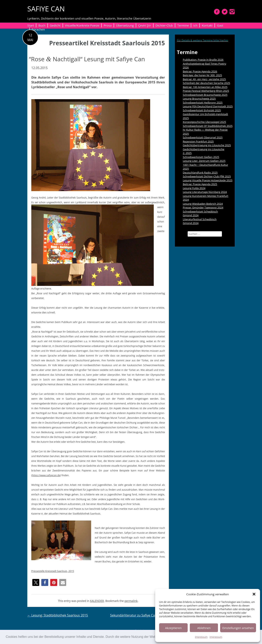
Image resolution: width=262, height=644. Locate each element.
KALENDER (97, 601)
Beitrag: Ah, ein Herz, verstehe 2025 (204, 79)
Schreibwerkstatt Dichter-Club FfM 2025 (207, 176)
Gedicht (55, 25)
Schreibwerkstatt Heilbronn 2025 (203, 103)
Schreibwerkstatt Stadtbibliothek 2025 (208, 126)
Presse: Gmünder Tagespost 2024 (203, 207)
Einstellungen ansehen (238, 628)
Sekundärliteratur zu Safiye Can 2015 (139, 615)
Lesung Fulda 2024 (194, 188)
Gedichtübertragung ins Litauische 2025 (207, 145)
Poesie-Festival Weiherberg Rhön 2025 (206, 91)
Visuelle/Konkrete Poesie (82, 25)
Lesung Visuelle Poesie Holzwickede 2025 (208, 180)
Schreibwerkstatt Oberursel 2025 (203, 137)
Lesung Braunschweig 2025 (199, 99)
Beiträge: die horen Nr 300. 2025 (202, 75)
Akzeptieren (173, 628)
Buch (42, 25)
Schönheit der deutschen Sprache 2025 (206, 83)
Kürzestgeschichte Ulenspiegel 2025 (204, 122)
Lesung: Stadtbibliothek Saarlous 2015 (58, 615)
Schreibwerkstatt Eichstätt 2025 (202, 110)
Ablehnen (204, 628)
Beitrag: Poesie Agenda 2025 (200, 184)
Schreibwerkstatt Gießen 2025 (201, 157)
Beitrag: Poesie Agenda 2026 (200, 71)
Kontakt (207, 25)
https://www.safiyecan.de (46, 475)
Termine (183, 25)
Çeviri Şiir (145, 25)
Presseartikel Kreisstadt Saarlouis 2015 (107, 43)
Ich (195, 25)
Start (31, 25)
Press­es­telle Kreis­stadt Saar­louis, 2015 (53, 571)
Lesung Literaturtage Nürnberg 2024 (205, 192)
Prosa (108, 25)
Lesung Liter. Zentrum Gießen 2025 (204, 161)
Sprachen (38, 29)
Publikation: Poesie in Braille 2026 (203, 60)
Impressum (201, 637)
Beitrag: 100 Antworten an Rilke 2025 (205, 87)
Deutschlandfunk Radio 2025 (200, 173)
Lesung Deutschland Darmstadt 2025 (208, 106)
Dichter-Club (164, 25)
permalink (131, 601)
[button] (254, 594)
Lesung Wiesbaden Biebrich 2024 (203, 204)
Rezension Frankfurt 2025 (198, 141)
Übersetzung (125, 25)
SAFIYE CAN (46, 9)
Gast (220, 25)
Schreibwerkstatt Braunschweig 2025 (205, 95)
